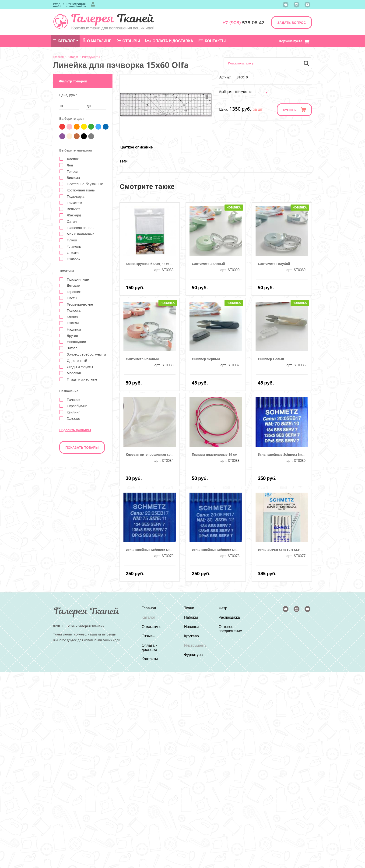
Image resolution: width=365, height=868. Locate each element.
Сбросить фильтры (75, 430)
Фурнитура (193, 655)
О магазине (97, 41)
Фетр (223, 608)
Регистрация (76, 4)
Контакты (212, 41)
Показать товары (82, 447)
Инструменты (91, 57)
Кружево (191, 636)
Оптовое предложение (230, 629)
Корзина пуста (294, 41)
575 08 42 (243, 23)
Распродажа (229, 617)
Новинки (191, 627)
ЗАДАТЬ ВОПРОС (291, 23)
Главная (58, 57)
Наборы (191, 617)
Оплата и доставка (169, 41)
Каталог (64, 41)
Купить (289, 110)
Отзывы (128, 41)
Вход (57, 4)
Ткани (189, 608)
